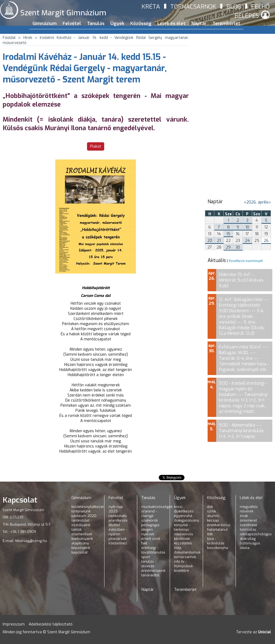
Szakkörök (149, 520)
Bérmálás (248, 530)
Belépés (247, 16)
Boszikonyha (218, 548)
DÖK (210, 507)
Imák (244, 516)
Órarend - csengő (149, 514)
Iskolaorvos (184, 534)
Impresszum (14, 624)
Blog (234, 7)
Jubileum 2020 (84, 516)
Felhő (260, 7)
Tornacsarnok (193, 7)
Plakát (96, 146)
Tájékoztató (118, 516)
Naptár (199, 23)
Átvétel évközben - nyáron (118, 530)
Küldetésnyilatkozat (88, 507)
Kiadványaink (82, 539)
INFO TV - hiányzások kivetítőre (183, 566)
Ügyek (117, 23)
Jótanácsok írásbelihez (118, 541)
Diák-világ (248, 539)
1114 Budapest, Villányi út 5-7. (27, 524)
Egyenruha (183, 516)
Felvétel (72, 23)
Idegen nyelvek (148, 532)
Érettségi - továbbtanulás (153, 550)
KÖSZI (178, 507)
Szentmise (249, 525)
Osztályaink (81, 525)
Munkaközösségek (157, 507)
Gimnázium (45, 23)
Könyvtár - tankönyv (182, 527)
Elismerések (82, 534)
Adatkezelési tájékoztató (51, 624)
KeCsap (213, 520)
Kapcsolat (79, 552)
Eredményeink (153, 571)
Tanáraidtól (150, 575)
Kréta (151, 7)
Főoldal (9, 38)
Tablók (77, 530)
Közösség (141, 23)
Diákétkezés (184, 511)
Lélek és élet (171, 23)
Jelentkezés (118, 520)
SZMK (211, 511)
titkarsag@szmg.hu (31, 541)
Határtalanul (217, 530)
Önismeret (248, 520)
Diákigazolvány (187, 520)
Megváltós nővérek (249, 509)
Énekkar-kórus (219, 525)
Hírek (28, 38)
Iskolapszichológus (256, 534)
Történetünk (81, 511)
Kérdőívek (182, 539)
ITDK (210, 534)
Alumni (213, 516)
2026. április (257, 202)
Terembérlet (226, 23)
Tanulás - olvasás (149, 564)
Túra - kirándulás (216, 541)
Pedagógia (150, 525)
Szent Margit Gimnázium (63, 13)
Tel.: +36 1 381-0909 (19, 532)
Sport (146, 557)
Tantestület (80, 520)
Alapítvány (80, 543)
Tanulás (96, 23)
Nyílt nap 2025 (116, 509)
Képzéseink (81, 548)
